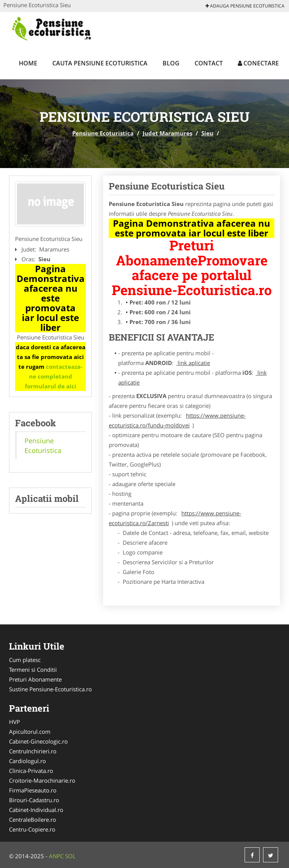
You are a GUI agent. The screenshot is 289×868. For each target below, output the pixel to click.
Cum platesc (25, 660)
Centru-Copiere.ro (32, 829)
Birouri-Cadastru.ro (34, 800)
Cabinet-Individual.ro (36, 810)
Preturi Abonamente (35, 679)
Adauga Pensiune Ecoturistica (245, 6)
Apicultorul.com (30, 732)
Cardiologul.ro (27, 761)
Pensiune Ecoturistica (103, 133)
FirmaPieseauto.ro (33, 790)
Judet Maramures (167, 133)
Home (28, 63)
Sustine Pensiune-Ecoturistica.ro (50, 689)
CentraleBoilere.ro (33, 820)
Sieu (207, 133)
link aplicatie (193, 363)
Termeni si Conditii (33, 670)
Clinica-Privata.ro (31, 771)
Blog (171, 63)
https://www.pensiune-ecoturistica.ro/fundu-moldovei (177, 420)
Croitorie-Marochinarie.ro (42, 780)
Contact (209, 63)
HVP (14, 722)
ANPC (56, 856)
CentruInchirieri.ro (33, 751)
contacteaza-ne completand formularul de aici (54, 376)
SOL (70, 856)
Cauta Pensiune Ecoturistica (100, 63)
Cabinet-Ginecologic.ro (38, 741)
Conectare (258, 63)
